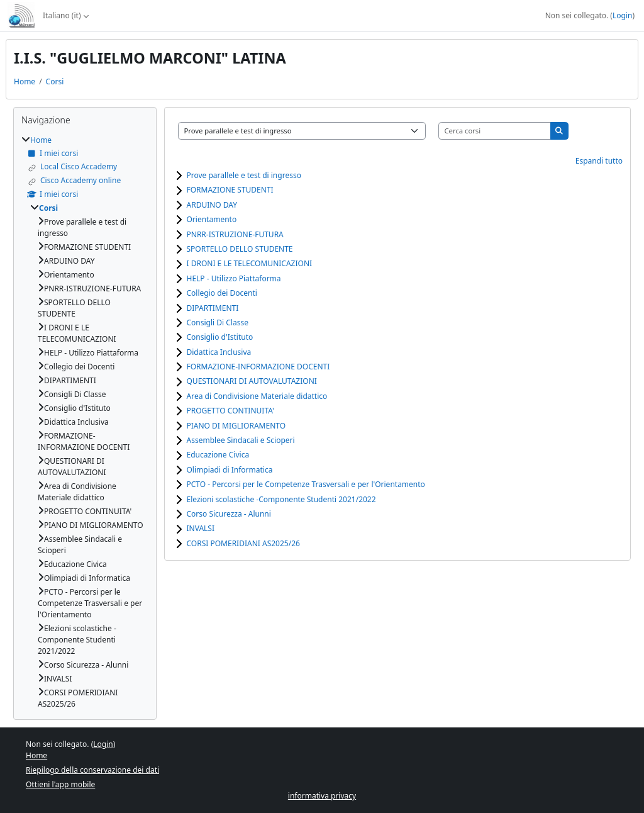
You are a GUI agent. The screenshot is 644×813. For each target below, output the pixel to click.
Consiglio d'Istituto (220, 337)
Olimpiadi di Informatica (230, 470)
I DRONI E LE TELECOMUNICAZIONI (250, 263)
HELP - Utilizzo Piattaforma (234, 278)
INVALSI (201, 528)
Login (622, 15)
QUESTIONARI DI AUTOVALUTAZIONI (252, 381)
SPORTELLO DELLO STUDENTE (240, 249)
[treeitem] (85, 422)
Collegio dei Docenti (222, 293)
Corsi (55, 81)
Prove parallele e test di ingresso (244, 175)
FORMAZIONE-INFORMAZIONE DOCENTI (258, 367)
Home (25, 81)
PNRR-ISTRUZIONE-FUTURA (235, 234)
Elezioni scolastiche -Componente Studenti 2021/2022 (281, 499)
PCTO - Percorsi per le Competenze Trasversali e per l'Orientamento (306, 484)
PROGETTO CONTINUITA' (230, 411)
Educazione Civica (218, 455)
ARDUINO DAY (212, 205)
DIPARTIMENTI (213, 308)
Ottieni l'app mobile (60, 784)
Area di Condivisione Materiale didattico (257, 396)
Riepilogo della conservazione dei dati (92, 770)
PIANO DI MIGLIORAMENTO (236, 426)
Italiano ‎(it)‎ (62, 15)
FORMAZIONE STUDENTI (230, 190)
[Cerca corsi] (495, 131)
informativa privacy (322, 796)
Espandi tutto (599, 161)
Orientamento (212, 219)
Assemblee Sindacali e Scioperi (241, 440)
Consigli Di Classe (218, 322)
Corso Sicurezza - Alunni (229, 514)
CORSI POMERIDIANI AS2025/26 (243, 543)
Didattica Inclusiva (219, 352)
